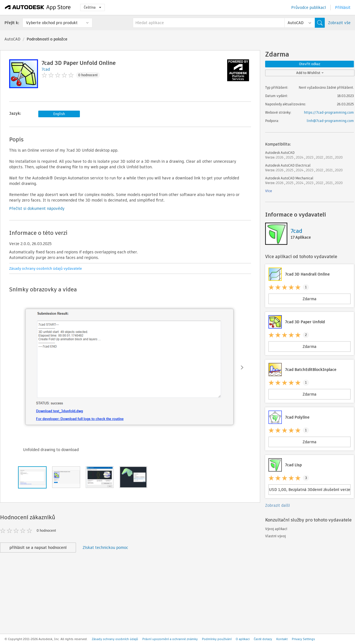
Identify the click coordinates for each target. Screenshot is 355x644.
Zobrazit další (277, 505)
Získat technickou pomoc (105, 548)
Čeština (92, 7)
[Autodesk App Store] (38, 7)
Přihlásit (343, 7)
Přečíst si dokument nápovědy (37, 208)
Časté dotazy (263, 639)
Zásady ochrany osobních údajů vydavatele (45, 268)
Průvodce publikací (309, 7)
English (59, 114)
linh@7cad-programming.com (330, 121)
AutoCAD (12, 39)
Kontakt (282, 639)
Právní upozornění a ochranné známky (170, 639)
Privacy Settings (303, 639)
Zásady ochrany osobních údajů (115, 639)
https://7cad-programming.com (329, 112)
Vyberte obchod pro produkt (52, 23)
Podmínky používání (217, 639)
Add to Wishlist (310, 73)
